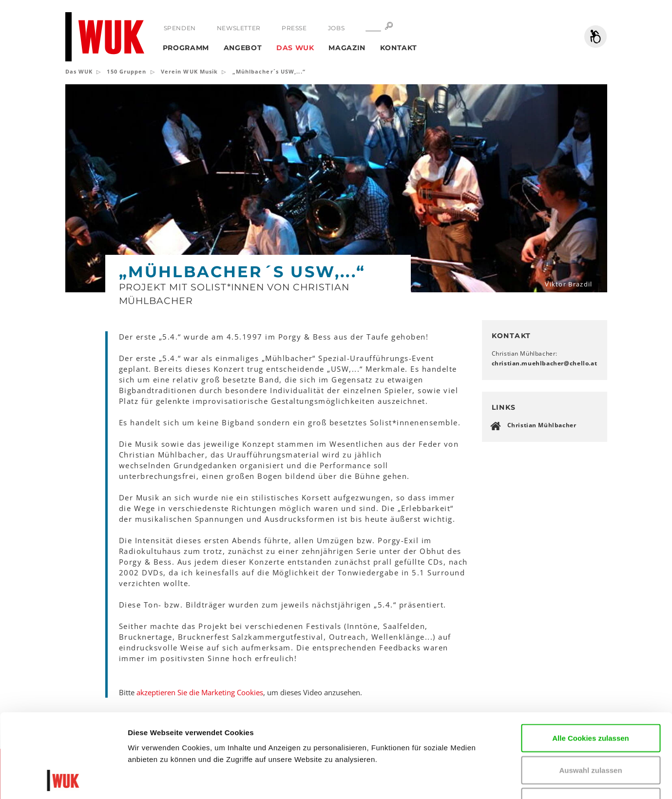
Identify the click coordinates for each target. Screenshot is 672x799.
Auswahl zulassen (590, 692)
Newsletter (239, 28)
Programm (186, 48)
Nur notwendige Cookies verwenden (591, 729)
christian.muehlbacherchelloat (545, 363)
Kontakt (399, 48)
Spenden (180, 28)
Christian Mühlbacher (542, 425)
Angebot (243, 48)
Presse (294, 28)
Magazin (347, 48)
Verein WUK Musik (190, 71)
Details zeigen (586, 780)
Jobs (336, 28)
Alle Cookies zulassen (591, 659)
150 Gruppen (126, 71)
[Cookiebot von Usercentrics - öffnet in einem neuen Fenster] (63, 780)
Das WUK (295, 48)
